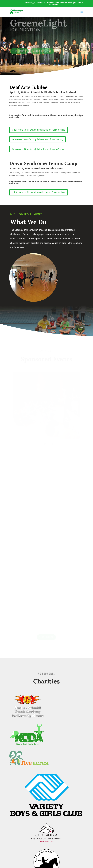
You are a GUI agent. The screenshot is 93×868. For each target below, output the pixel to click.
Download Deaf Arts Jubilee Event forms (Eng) (37, 139)
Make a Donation (42, 51)
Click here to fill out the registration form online (39, 130)
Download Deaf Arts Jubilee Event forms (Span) (38, 149)
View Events (20, 51)
